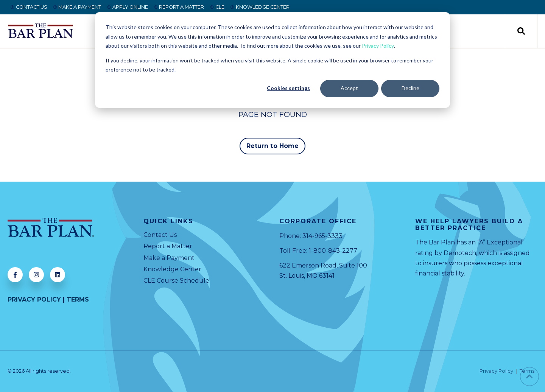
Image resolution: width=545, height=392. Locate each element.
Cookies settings (288, 88)
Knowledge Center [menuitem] (172, 269)
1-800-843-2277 (333, 251)
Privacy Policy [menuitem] (496, 371)
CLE (217, 7)
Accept (349, 88)
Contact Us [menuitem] (160, 235)
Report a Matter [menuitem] (168, 246)
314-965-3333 (322, 236)
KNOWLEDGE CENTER (260, 7)
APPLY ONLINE (128, 7)
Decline (410, 88)
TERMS (78, 299)
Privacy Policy (378, 46)
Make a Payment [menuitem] (169, 258)
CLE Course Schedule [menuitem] (176, 281)
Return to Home (272, 146)
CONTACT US (29, 7)
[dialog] (272, 60)
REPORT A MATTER (179, 7)
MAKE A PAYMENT (77, 7)
